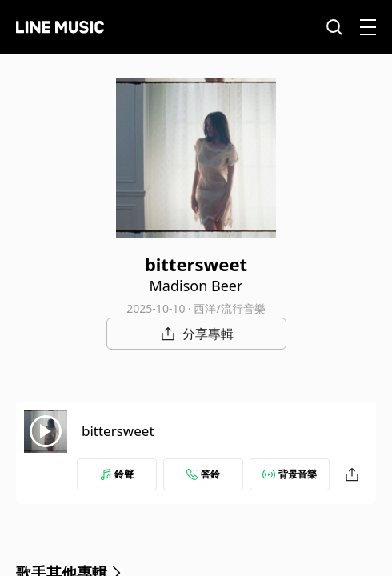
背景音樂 (290, 474)
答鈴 (203, 474)
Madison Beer (196, 286)
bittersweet (118, 431)
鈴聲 (117, 474)
